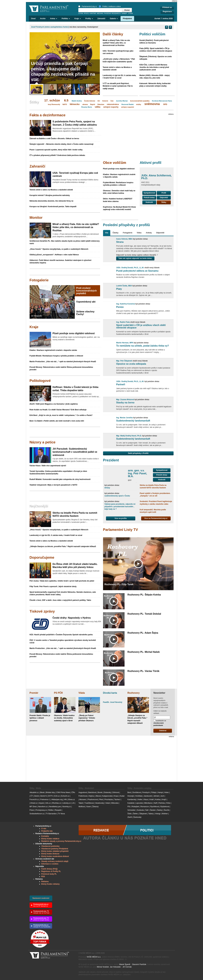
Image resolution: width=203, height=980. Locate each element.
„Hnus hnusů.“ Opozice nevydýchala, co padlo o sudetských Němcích (59, 249)
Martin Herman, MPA (125, 343)
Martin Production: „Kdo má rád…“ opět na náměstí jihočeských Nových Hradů (63, 362)
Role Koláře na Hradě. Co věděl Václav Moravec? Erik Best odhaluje (58, 410)
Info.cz (48, 803)
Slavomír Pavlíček (139, 964)
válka (98, 107)
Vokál (108, 803)
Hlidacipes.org (57, 800)
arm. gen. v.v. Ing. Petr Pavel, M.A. (137, 473)
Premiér (34, 693)
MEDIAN (100, 13)
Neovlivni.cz (43, 807)
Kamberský (132, 800)
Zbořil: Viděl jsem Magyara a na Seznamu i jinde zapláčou (54, 404)
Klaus (146, 800)
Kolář (152, 800)
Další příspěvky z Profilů (138, 453)
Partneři (121, 384)
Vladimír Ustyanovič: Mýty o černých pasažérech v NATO (53, 485)
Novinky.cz (67, 807)
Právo (32, 810)
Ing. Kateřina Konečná (125, 304)
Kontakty (45, 836)
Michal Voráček (103, 967)
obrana (85, 104)
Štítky (164, 202)
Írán (112, 101)
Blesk (42, 792)
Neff (155, 803)
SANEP (124, 13)
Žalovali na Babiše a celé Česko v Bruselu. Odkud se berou (54, 139)
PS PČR (58, 693)
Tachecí (117, 800)
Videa (139, 233)
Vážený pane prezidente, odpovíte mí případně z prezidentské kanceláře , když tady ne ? (120, 507)
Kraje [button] (78, 19)
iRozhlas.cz (57, 803)
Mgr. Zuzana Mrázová (125, 400)
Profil (164, 193)
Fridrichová (83, 796)
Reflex (51, 810)
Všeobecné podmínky (50, 846)
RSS (43, 877)
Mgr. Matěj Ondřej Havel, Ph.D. (129, 436)
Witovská (115, 803)
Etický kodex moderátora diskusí (55, 856)
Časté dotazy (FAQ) (49, 869)
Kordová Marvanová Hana (162, 101)
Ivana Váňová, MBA (124, 239)
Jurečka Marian (122, 101)
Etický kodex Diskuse (50, 854)
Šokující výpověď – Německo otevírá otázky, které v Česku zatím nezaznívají (62, 144)
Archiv (43, 19)
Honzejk (131, 796)
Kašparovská (107, 796)
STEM (130, 13)
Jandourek (148, 796)
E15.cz (57, 796)
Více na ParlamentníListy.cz (156, 518)
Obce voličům (115, 163)
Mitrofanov (148, 803)
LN (73, 803)
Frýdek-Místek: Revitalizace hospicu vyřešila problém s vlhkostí (56, 356)
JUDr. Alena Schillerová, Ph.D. (156, 177)
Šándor (153, 810)
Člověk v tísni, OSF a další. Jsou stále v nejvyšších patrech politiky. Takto (60, 600)
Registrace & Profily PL (51, 871)
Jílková (98, 796)
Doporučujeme (42, 557)
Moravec (83, 800)
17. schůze (52, 100)
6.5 (66, 100)
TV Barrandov (51, 814)
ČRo (73, 792)
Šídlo (129, 814)
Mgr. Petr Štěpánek (124, 361)
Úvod (33, 19)
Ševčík (166, 810)
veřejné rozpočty (111, 107)
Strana (120, 242)
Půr (129, 807)
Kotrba (158, 800)
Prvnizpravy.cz (41, 810)
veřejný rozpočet (127, 107)
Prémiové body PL (49, 874)
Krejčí (164, 800)
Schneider (131, 810)
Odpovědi (164, 198)
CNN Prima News (63, 792)
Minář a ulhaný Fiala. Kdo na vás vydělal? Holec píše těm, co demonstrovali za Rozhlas (116, 43)
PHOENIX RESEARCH (112, 13)
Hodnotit (149, 202)
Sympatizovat (149, 193)
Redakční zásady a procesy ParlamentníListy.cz (61, 841)
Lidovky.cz (67, 803)
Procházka (109, 800)
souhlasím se (160, 723)
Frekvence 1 (45, 800)
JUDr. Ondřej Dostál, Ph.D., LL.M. (130, 268)
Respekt (58, 810)
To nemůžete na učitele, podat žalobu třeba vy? (142, 346)
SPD (165, 104)
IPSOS (86, 13)
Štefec (135, 814)
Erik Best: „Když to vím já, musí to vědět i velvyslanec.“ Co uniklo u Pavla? (61, 415)
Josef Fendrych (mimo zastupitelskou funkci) (50, 27)
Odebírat (163, 731)
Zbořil (130, 817)
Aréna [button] (54, 19)
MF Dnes (33, 807)
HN (65, 800)
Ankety (149, 233)
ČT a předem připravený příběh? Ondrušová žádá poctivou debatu (57, 155)
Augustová (83, 792)
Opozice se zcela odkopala (131, 364)
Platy (119, 289)
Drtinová (116, 792)
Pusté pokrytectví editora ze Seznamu (137, 271)
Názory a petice (43, 442)
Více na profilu (121, 518)
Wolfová (82, 807)
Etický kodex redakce (50, 839)
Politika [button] (66, 19)
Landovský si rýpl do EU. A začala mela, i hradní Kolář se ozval (56, 535)
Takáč (81, 803)
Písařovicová (93, 800)
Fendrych (146, 792)
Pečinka (162, 803)
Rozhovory (134, 693)
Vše (107, 233)
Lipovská (139, 803)
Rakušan (101, 104)
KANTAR (93, 13)
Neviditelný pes (55, 807)
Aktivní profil (151, 163)
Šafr (147, 810)
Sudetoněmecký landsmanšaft (133, 421)
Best (129, 792)
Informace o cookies (50, 864)
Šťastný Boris (87, 107)
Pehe (168, 803)
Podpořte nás (47, 831)
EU (99, 101)
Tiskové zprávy (42, 611)
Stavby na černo (125, 403)
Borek (100, 792)
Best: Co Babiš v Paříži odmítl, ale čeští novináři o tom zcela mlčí (57, 421)
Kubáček (131, 803)
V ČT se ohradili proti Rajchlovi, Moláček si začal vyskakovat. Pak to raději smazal (118, 86)
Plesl (101, 800)
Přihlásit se (167, 7)
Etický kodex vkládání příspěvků (55, 851)
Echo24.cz (65, 796)
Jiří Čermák (127, 967)
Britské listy (50, 792)
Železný (95, 807)
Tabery (151, 814)
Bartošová (92, 792)
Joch (162, 796)
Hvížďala (139, 796)
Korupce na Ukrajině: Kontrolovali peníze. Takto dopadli (53, 207)
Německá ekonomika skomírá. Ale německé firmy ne (52, 201)
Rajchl (93, 104)
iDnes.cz (71, 800)
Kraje (34, 327)
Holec (167, 792)
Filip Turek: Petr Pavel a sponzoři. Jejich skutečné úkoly (53, 586)
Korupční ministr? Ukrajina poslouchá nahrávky (50, 195)
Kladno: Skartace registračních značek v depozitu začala (53, 350)
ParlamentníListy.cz (88, 6)
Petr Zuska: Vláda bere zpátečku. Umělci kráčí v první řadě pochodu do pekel (62, 581)
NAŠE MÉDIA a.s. (94, 957)
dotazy (107, 488)
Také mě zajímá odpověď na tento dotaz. (135, 258)
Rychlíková (155, 807)
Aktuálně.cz (34, 792)
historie (105, 101)
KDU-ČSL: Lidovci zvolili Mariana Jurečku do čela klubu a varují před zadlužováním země (154, 67)
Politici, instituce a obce (110, 6)
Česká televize (90, 101)
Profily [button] (89, 19)
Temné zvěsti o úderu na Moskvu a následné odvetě (51, 190)
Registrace (167, 11)
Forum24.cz (34, 800)
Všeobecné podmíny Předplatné (55, 849)
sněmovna (152, 104)
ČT (32, 796)
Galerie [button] (114, 19)
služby (139, 104)
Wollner (165, 814)
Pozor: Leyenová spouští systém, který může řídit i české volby (56, 150)
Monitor (36, 218)
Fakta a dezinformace (48, 115)
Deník (37, 796)
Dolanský (107, 792)
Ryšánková (165, 807)
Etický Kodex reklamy (50, 884)
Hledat (127, 10)
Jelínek (156, 796)
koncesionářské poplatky (140, 101)
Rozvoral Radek (128, 104)
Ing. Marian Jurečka (124, 418)
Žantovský (137, 817)
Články (115, 233)
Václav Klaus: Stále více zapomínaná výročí (48, 466)
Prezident (111, 460)
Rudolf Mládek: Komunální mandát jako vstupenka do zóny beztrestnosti (60, 479)
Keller (140, 800)
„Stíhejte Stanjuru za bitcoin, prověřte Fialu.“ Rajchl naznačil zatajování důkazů (63, 546)
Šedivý (160, 810)
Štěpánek (143, 814)
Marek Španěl (125, 964)
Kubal (122, 796)
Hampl (160, 792)
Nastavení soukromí (41, 898)
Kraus (116, 796)
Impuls (41, 803)
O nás (44, 829)
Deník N (43, 796)
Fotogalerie (39, 280)
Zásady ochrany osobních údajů (55, 861)
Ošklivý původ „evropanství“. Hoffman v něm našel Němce (54, 255)
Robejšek (135, 807)
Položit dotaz (149, 198)
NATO (65, 104)
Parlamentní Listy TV (120, 530)
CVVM (81, 13)
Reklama (45, 882)
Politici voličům (152, 34)
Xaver (89, 807)
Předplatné (127, 19)
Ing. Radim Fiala (123, 322)
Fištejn (154, 792)
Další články (113, 34)
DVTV (50, 796)
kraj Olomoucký (54, 104)
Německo (75, 104)
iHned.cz (34, 803)
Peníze (120, 307)
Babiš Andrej (77, 101)
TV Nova (61, 814)
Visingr (158, 814)
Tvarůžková (89, 803)
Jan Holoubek (115, 967)
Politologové (40, 381)
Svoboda (140, 810)
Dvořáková (137, 792)
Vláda (82, 693)
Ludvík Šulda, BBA (124, 286)
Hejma (91, 796)
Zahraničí (101, 19)
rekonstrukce (113, 104)
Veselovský (100, 803)
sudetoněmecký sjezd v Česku (117, 496)
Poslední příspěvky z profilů (127, 225)
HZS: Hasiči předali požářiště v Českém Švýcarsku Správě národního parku (61, 635)
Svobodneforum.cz (37, 814)
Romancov (145, 807)
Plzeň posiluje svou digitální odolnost (119, 169)
